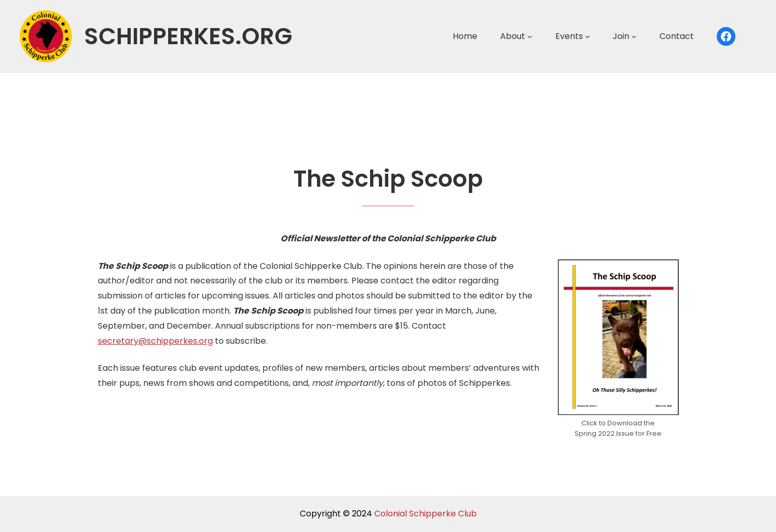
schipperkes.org (188, 36)
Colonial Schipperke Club (425, 514)
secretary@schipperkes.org (155, 341)
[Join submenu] (634, 36)
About (513, 36)
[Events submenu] (588, 36)
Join (621, 36)
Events (569, 36)
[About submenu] (530, 36)
